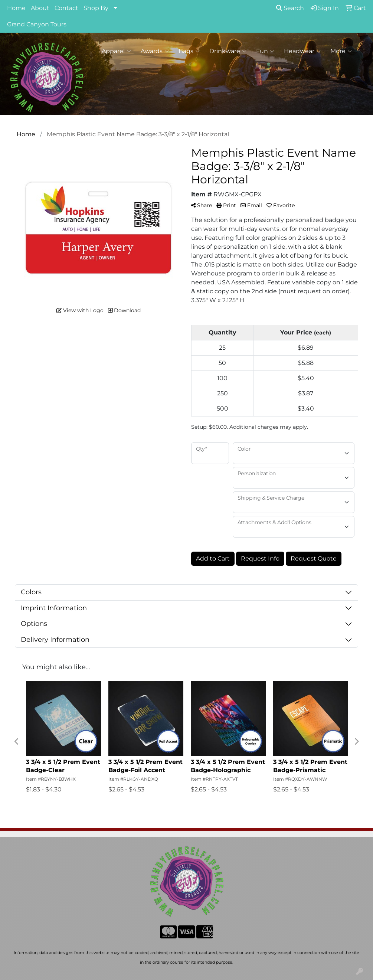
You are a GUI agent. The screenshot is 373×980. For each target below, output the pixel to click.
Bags (189, 51)
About (40, 8)
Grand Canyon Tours (37, 24)
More (341, 51)
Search (290, 8)
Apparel (116, 51)
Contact (66, 8)
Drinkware (228, 51)
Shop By (96, 8)
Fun (265, 51)
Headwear (302, 51)
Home (16, 8)
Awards (155, 51)
